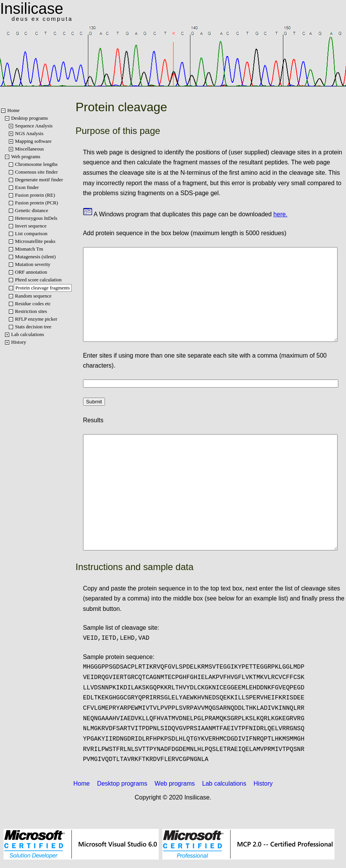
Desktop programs (30, 118)
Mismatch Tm (29, 249)
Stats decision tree (33, 327)
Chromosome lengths (36, 164)
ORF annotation (31, 272)
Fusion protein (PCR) (37, 203)
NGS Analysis (29, 133)
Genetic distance (32, 210)
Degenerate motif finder (39, 180)
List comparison (31, 233)
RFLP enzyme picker (36, 319)
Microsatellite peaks (35, 241)
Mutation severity (33, 264)
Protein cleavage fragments (43, 288)
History (19, 342)
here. (280, 214)
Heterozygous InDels (36, 218)
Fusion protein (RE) (35, 195)
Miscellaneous (29, 149)
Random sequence (33, 296)
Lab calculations (28, 334)
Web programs (26, 156)
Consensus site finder (36, 172)
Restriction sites (31, 311)
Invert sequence (31, 226)
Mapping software (33, 141)
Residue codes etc (33, 304)
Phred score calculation (38, 280)
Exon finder (27, 187)
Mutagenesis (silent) (35, 257)
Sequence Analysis (34, 126)
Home (13, 110)
